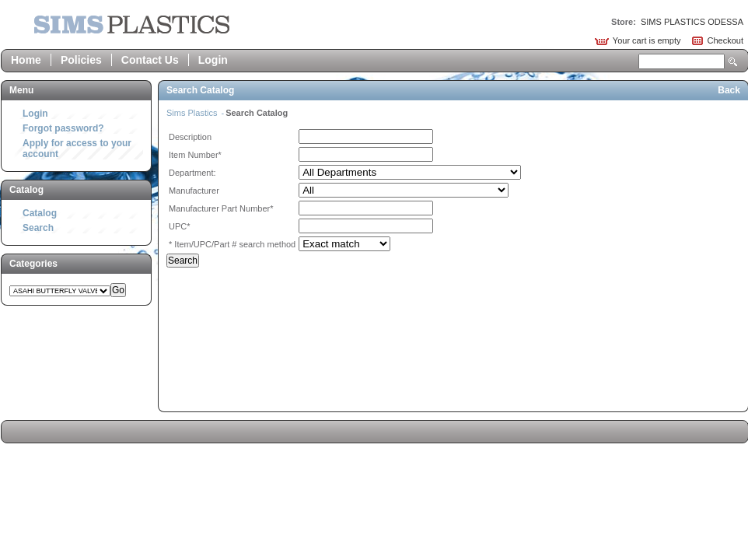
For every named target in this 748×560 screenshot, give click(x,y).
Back (729, 90)
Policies (81, 60)
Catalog (40, 213)
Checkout (725, 40)
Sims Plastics (193, 113)
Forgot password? (63, 128)
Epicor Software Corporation (132, 24)
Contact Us (150, 60)
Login (213, 60)
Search (733, 62)
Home (26, 60)
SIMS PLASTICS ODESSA (692, 22)
